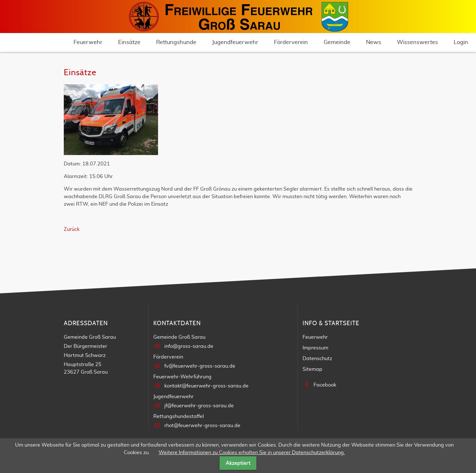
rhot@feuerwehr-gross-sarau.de (202, 426)
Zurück (72, 229)
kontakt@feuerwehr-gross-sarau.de (206, 386)
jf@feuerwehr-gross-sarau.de (199, 406)
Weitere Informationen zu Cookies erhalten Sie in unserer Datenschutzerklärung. (252, 453)
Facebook (325, 385)
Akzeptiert (238, 463)
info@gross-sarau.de (189, 346)
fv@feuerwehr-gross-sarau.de (200, 366)
